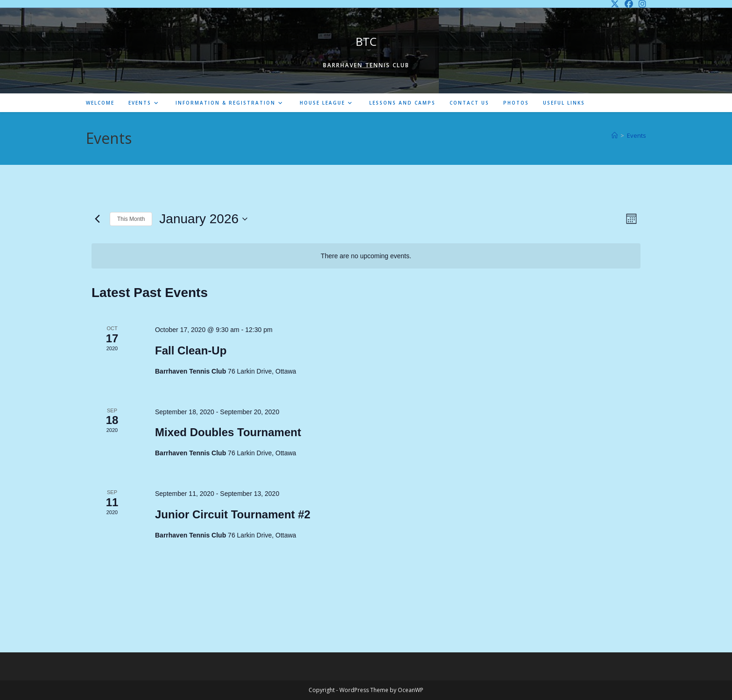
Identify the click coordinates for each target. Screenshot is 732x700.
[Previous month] (97, 219)
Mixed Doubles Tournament (228, 432)
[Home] (615, 135)
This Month (131, 219)
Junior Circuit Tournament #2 (233, 514)
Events (637, 135)
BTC (366, 41)
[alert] (366, 256)
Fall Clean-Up (191, 350)
